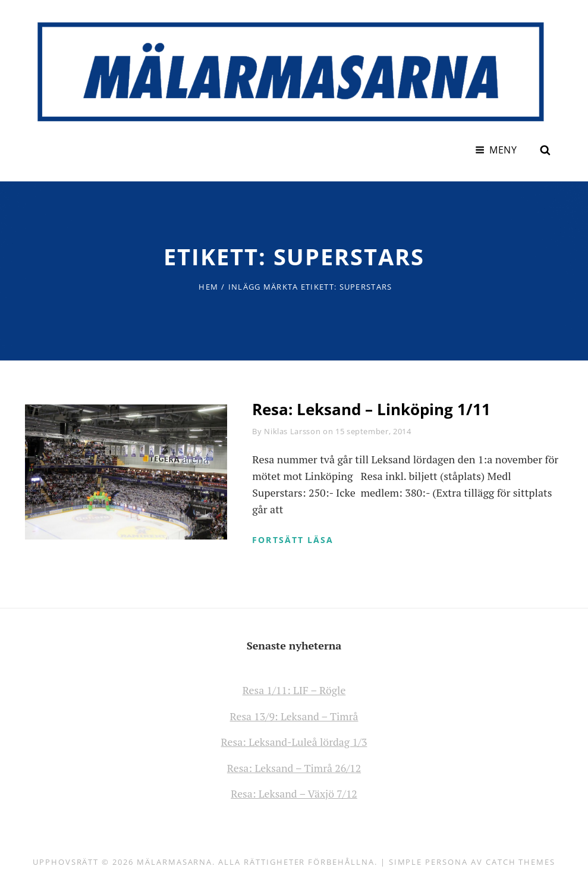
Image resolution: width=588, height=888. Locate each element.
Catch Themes (521, 859)
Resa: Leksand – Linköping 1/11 (371, 408)
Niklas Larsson (292, 430)
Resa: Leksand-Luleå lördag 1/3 (294, 740)
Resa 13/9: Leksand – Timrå (294, 715)
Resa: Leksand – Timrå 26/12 (294, 766)
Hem (208, 285)
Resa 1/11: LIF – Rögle (294, 689)
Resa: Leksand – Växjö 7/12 (294, 792)
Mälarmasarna (174, 859)
